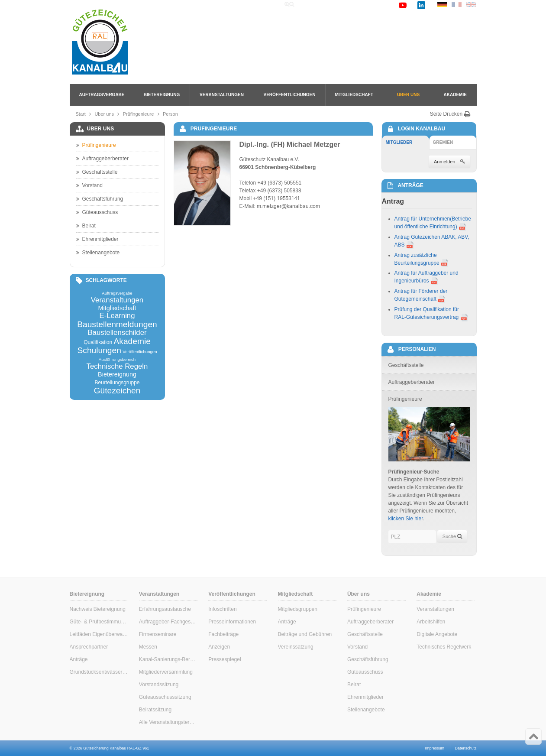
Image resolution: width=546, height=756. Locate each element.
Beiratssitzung (155, 710)
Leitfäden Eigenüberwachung (99, 634)
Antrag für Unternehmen (422, 219)
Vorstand (89, 185)
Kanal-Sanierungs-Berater (168, 659)
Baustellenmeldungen (117, 324)
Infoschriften (222, 609)
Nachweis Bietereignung (98, 609)
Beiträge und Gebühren (305, 634)
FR (457, 5)
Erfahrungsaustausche (165, 609)
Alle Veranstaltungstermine (168, 722)
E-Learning (117, 316)
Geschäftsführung (100, 199)
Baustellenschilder (117, 333)
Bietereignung (162, 95)
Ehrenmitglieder (97, 239)
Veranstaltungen (222, 95)
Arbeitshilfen (431, 622)
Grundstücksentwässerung (99, 672)
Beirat (86, 226)
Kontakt (381, 5)
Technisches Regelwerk (444, 647)
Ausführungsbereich (117, 360)
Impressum (435, 748)
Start (81, 114)
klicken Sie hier (406, 519)
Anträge (79, 659)
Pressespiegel (225, 659)
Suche (333, 5)
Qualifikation (98, 342)
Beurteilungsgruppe (117, 383)
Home (310, 5)
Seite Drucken (450, 114)
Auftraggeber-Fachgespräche (168, 622)
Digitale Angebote (437, 634)
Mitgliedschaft (354, 95)
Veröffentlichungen (290, 95)
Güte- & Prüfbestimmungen (99, 622)
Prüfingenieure (139, 114)
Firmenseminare (158, 634)
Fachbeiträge (223, 634)
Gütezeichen (117, 391)
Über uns (408, 95)
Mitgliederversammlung (166, 672)
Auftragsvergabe (102, 95)
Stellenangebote (98, 253)
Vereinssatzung (296, 647)
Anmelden (449, 162)
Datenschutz (465, 748)
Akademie (455, 95)
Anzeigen (219, 647)
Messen (148, 647)
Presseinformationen (232, 622)
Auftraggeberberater (102, 159)
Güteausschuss (97, 212)
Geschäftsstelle (97, 172)
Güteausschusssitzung (165, 697)
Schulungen (99, 350)
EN (471, 5)
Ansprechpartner (89, 647)
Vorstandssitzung (159, 685)
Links (356, 5)
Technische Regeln (117, 367)
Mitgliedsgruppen (298, 609)
